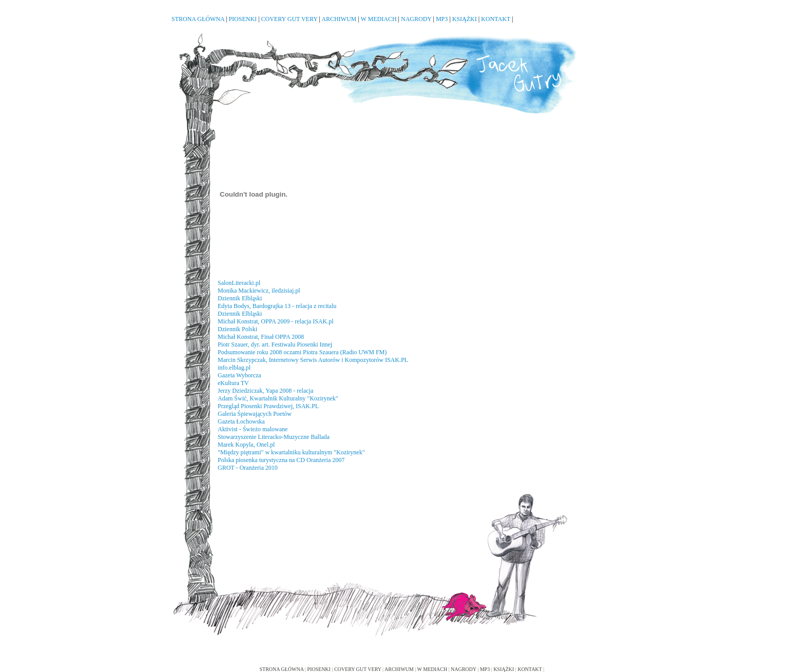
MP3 (442, 19)
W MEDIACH (378, 19)
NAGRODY (416, 19)
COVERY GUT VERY (290, 19)
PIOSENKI (243, 19)
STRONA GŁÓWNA (198, 19)
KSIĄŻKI (465, 19)
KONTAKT (496, 19)
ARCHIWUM (339, 19)
